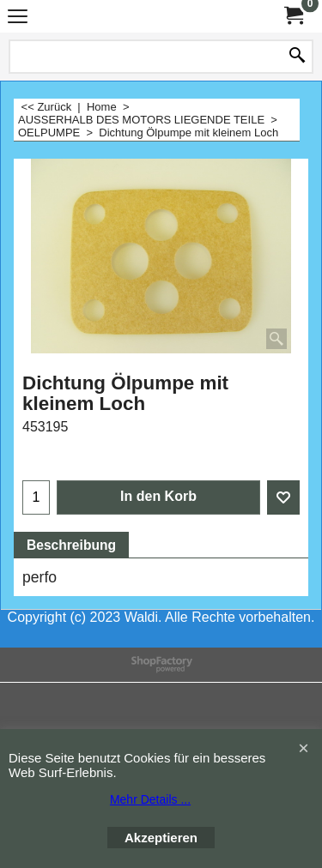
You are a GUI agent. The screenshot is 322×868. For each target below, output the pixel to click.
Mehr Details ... (150, 799)
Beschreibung (71, 545)
